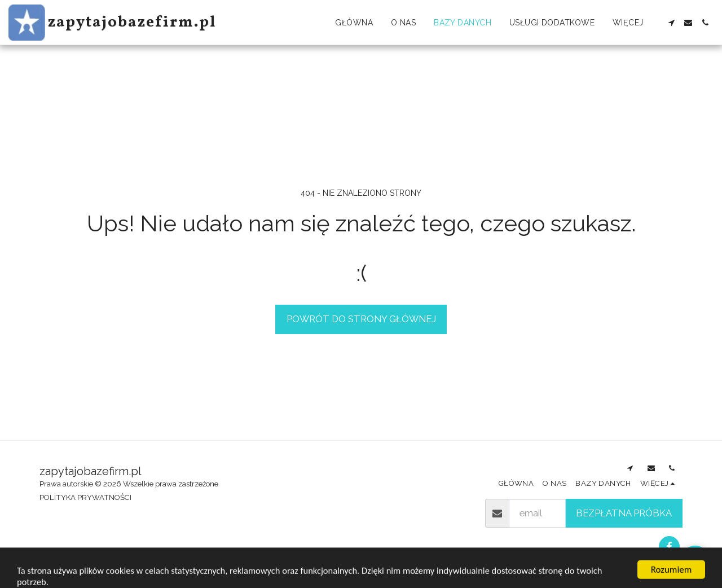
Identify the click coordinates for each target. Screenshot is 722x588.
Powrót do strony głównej (361, 319)
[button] (671, 23)
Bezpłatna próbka (624, 513)
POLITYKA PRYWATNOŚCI (85, 497)
